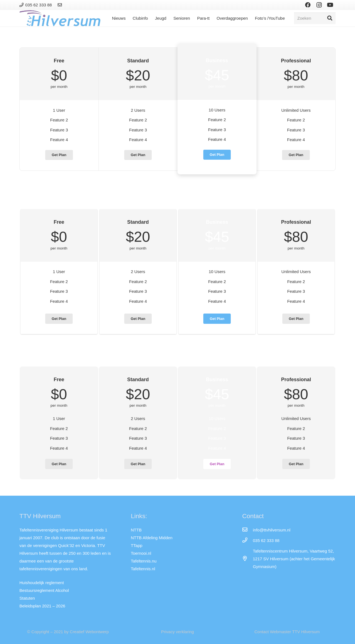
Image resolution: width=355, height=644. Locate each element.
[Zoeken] (315, 18)
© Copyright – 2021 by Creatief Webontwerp (68, 632)
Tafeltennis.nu (144, 561)
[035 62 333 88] (247, 541)
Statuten (27, 598)
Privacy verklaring (177, 632)
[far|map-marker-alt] (247, 559)
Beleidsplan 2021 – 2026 (42, 606)
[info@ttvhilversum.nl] (247, 530)
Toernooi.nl (141, 553)
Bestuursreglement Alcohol (44, 590)
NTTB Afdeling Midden (152, 538)
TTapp (137, 545)
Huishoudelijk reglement (42, 583)
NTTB (136, 530)
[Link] (61, 5)
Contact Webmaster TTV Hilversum (287, 632)
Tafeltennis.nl (143, 569)
